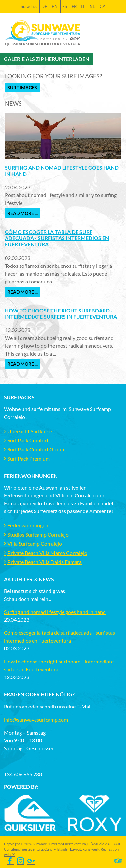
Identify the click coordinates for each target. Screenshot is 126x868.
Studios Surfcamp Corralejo (38, 534)
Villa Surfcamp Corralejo (35, 544)
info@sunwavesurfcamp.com (36, 719)
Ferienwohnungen (28, 525)
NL (92, 6)
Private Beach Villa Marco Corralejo (47, 553)
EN (55, 6)
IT (83, 6)
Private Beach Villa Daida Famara (45, 562)
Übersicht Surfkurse (30, 431)
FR (74, 6)
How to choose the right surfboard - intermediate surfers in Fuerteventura (61, 313)
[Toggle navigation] (117, 33)
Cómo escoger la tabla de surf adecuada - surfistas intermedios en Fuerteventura (57, 238)
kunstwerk (91, 849)
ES (65, 6)
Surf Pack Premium (29, 458)
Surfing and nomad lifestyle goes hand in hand (55, 612)
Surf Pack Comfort (28, 440)
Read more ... (23, 213)
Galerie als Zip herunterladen (47, 59)
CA (103, 6)
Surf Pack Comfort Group (36, 449)
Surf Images (22, 88)
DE (44, 6)
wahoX (9, 854)
